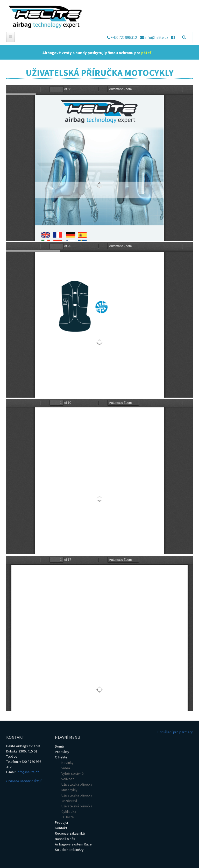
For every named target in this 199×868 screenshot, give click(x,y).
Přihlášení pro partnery (175, 732)
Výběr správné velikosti (73, 776)
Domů (59, 746)
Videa (66, 768)
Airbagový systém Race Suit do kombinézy (73, 847)
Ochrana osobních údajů (24, 781)
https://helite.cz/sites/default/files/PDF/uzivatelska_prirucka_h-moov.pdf (99, 634)
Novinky (67, 763)
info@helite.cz (28, 772)
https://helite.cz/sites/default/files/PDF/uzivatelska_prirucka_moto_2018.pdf (99, 163)
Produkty (62, 752)
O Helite (61, 757)
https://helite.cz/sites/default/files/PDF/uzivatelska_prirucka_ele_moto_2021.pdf (99, 320)
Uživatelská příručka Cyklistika (77, 809)
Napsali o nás (65, 839)
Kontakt (61, 828)
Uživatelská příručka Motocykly (77, 787)
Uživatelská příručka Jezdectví (77, 798)
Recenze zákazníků (70, 833)
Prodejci (61, 822)
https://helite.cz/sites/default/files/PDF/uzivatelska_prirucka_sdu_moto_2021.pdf (99, 477)
